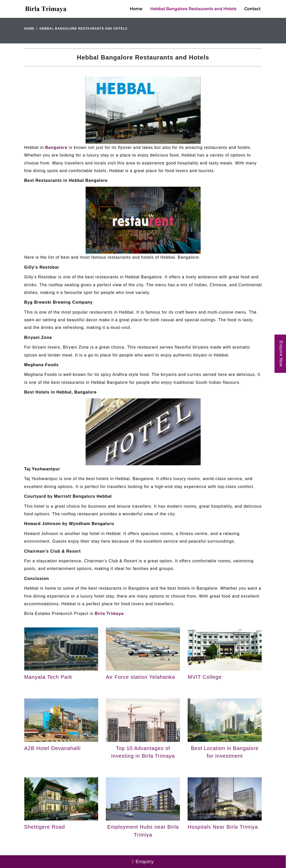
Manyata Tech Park (48, 677)
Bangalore (56, 147)
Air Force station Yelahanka (140, 677)
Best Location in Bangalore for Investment (225, 752)
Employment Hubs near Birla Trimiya (143, 831)
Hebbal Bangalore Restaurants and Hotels (193, 9)
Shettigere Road (45, 827)
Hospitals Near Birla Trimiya (223, 827)
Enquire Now (281, 354)
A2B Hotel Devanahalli (53, 748)
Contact (252, 9)
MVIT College (205, 677)
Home (136, 9)
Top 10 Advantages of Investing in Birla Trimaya (143, 752)
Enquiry (143, 861)
